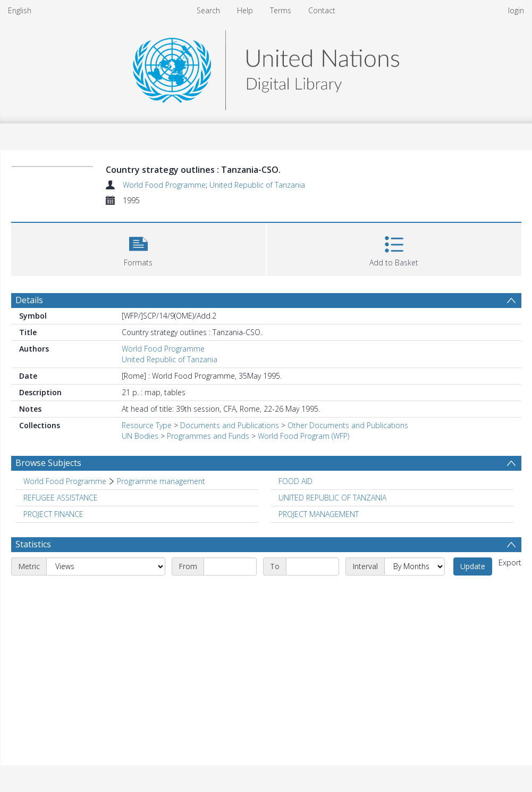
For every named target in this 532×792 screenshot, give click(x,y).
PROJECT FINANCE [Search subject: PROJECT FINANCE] (53, 514)
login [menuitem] (516, 10)
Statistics (33, 544)
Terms (281, 10)
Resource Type (147, 425)
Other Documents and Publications (348, 425)
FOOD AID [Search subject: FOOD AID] (295, 481)
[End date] (313, 566)
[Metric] (106, 566)
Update (473, 566)
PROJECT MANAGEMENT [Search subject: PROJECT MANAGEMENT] (319, 514)
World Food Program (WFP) (303, 436)
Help (245, 10)
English (20, 10)
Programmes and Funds (208, 436)
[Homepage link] (266, 67)
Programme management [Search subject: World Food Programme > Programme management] (161, 481)
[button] (138, 248)
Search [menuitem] (208, 10)
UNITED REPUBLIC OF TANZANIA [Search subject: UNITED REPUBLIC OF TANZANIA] (332, 498)
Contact (322, 10)
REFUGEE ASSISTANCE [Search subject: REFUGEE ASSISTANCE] (61, 498)
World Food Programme (164, 185)
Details (29, 300)
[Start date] (230, 566)
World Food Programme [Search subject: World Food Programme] (65, 481)
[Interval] (415, 566)
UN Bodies (140, 436)
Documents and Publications (230, 425)
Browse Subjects (48, 463)
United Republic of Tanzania (257, 185)
